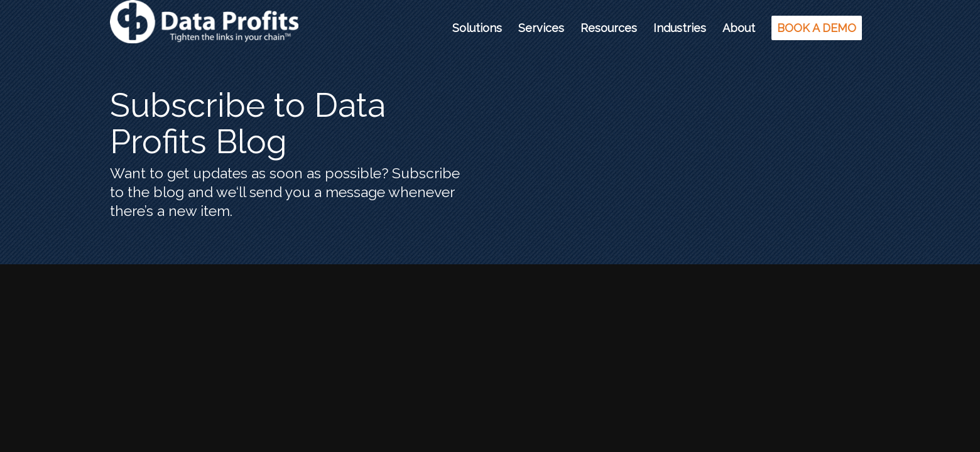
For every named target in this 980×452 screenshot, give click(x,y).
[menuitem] (477, 28)
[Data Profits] (204, 28)
